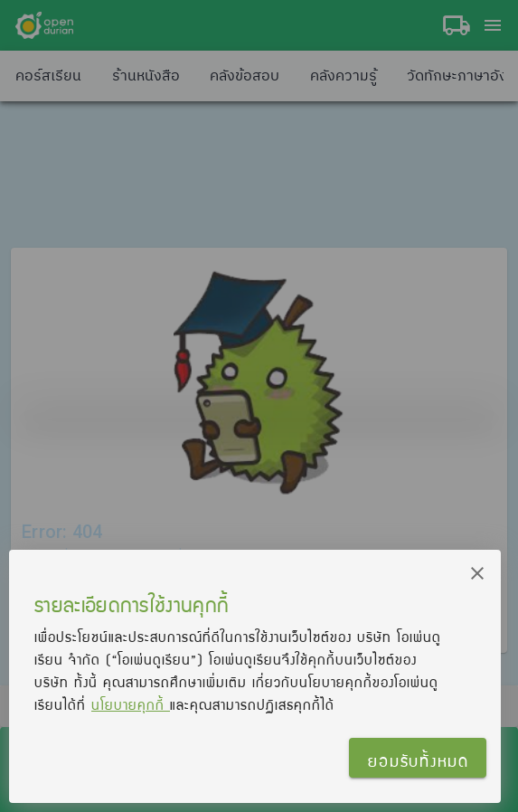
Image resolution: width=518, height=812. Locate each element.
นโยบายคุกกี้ (131, 704)
